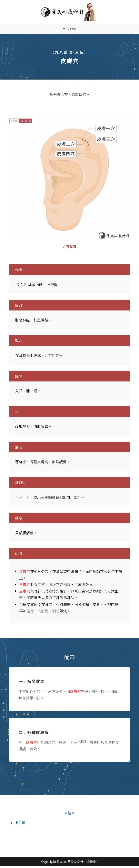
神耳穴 (35, 693)
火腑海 (43, 613)
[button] (69, 825)
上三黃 (20, 825)
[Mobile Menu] (70, 30)
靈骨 (30, 613)
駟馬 (56, 613)
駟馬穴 (50, 744)
